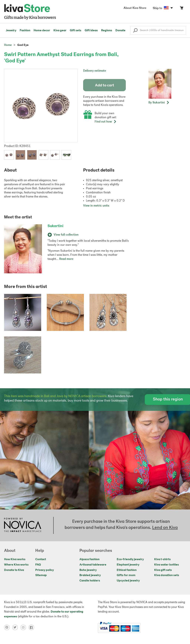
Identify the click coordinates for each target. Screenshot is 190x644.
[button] (135, 31)
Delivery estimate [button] (95, 71)
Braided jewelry (90, 575)
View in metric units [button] (96, 206)
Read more (66, 259)
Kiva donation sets (167, 575)
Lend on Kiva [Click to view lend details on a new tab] (165, 528)
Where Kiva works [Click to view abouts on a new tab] (16, 565)
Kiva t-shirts (162, 559)
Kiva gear (60, 31)
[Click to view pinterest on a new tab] (8, 627)
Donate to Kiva (14, 570)
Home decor (42, 31)
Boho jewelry (88, 570)
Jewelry (11, 31)
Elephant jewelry (128, 565)
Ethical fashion (127, 570)
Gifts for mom (126, 575)
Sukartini (55, 226)
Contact (41, 559)
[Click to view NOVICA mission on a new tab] (23, 525)
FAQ (38, 565)
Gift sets (76, 31)
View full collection (63, 235)
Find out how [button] (106, 122)
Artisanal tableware (93, 565)
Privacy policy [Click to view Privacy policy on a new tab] (45, 570)
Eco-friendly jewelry (130, 559)
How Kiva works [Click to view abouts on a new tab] (15, 559)
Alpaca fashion (89, 559)
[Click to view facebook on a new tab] (32, 627)
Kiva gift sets (163, 570)
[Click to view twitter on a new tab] (16, 627)
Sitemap (41, 575)
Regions (107, 31)
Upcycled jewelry (128, 581)
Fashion (25, 31)
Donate (120, 31)
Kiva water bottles (167, 565)
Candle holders (90, 581)
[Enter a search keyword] (158, 30)
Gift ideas (91, 31)
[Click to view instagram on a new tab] (24, 627)
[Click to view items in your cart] (181, 9)
